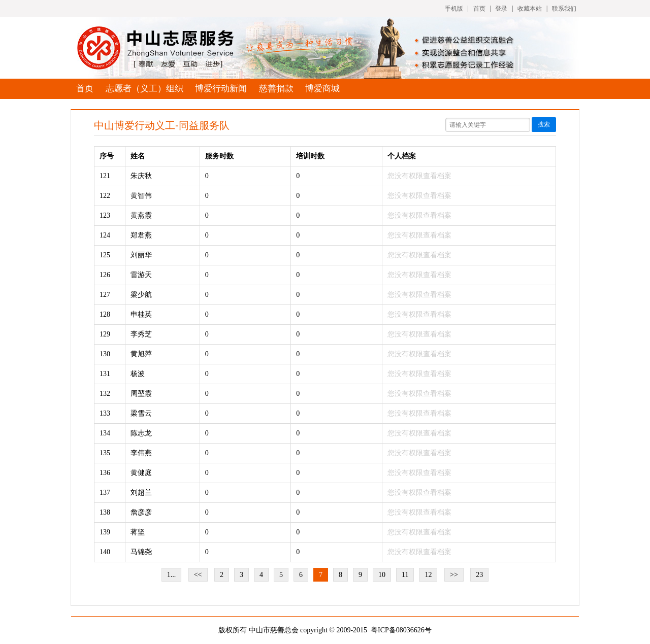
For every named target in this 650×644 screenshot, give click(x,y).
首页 (479, 9)
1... (172, 575)
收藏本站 (530, 9)
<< (198, 575)
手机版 (454, 9)
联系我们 (564, 9)
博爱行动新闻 (221, 89)
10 (382, 575)
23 (479, 575)
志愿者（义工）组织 (144, 89)
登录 (501, 9)
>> (454, 575)
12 (428, 575)
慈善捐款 (276, 89)
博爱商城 (322, 89)
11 (405, 575)
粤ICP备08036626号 (401, 630)
